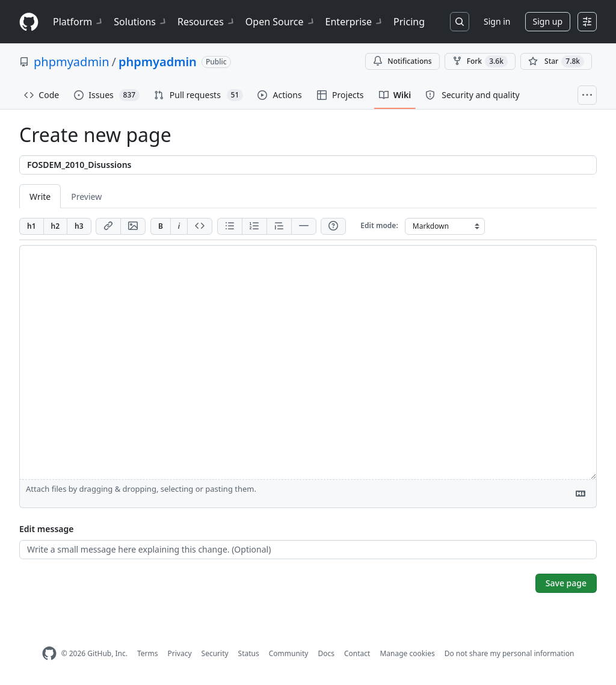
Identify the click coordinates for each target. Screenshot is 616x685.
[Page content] (308, 362)
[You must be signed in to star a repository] (556, 61)
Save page (566, 583)
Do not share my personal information (510, 653)
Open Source (281, 22)
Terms (148, 653)
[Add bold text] (160, 226)
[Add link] (108, 226)
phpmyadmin (72, 62)
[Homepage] (29, 22)
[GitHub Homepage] (49, 653)
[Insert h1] (31, 226)
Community (289, 653)
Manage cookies (407, 653)
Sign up (548, 21)
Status (249, 653)
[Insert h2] (55, 226)
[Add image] (133, 226)
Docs (326, 653)
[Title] (308, 165)
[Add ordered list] (254, 226)
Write (40, 197)
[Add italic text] (179, 226)
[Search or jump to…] (460, 22)
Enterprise (355, 22)
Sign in (497, 21)
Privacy (180, 653)
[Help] (333, 226)
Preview (86, 197)
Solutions (141, 22)
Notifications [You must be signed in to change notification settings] (402, 61)
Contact (357, 653)
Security (215, 653)
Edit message (46, 529)
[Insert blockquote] (279, 226)
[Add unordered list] (229, 226)
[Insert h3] (79, 226)
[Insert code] (200, 226)
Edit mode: (379, 225)
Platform (79, 22)
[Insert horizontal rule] (304, 226)
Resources (207, 22)
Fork (480, 61)
